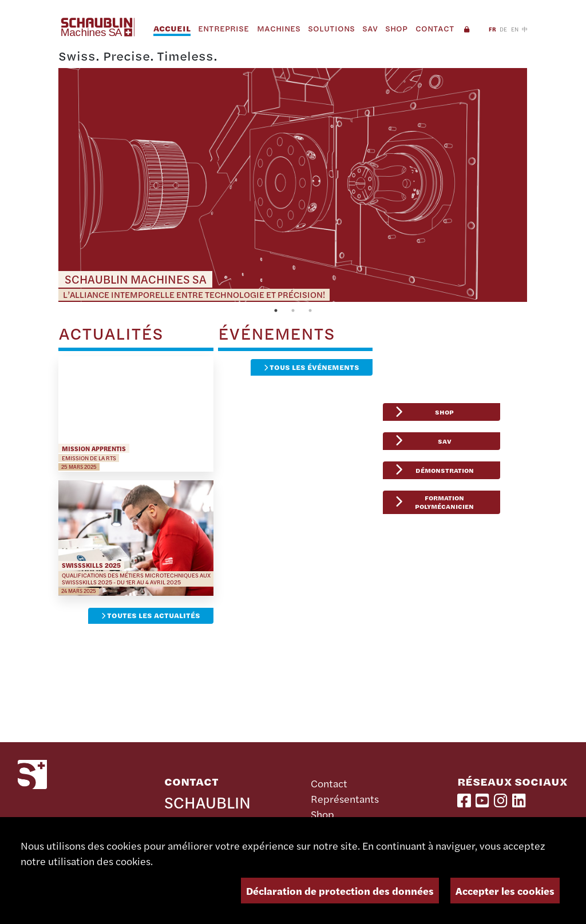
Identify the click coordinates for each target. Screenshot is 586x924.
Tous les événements (312, 367)
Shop (396, 28)
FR (492, 29)
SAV (370, 28)
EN (515, 29)
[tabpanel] (293, 185)
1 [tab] (276, 310)
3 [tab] (310, 310)
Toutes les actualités (151, 616)
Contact (435, 28)
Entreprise (223, 28)
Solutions (331, 28)
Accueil (172, 28)
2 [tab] (293, 310)
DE (503, 29)
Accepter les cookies (505, 891)
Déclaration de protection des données (340, 891)
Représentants (345, 798)
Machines (279, 28)
